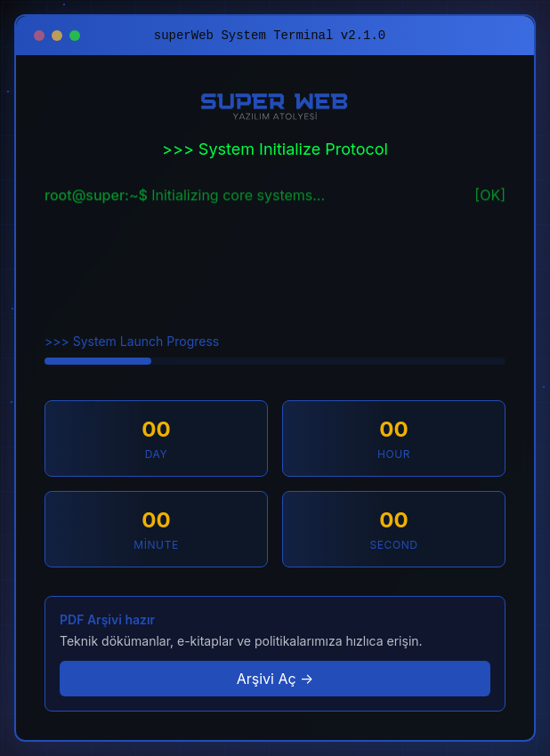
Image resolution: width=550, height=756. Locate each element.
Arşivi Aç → (275, 679)
